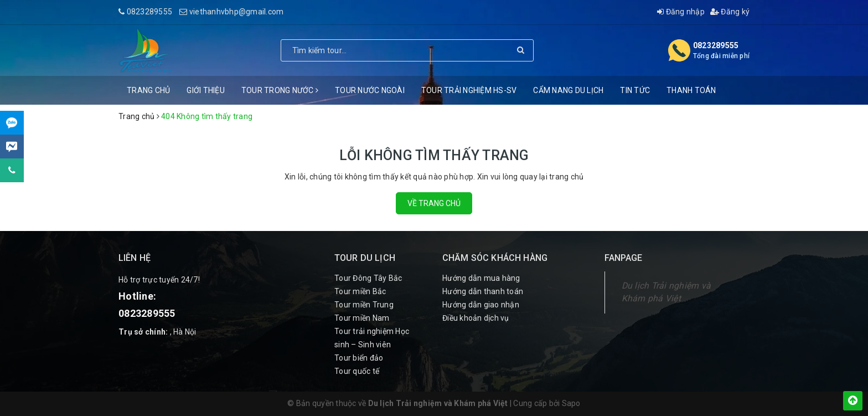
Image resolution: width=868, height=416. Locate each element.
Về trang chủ (434, 203)
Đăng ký (730, 12)
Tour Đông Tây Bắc (368, 278)
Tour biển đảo (359, 358)
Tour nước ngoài (370, 90)
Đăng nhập (681, 12)
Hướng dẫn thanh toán (483, 291)
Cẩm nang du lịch (568, 90)
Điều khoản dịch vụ (476, 318)
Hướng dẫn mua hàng (481, 278)
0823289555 (150, 12)
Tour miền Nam (362, 318)
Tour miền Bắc (360, 291)
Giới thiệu (206, 90)
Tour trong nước (280, 90)
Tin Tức (635, 90)
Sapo (571, 403)
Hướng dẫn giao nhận (481, 305)
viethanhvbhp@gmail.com (237, 12)
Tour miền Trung (364, 305)
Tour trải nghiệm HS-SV (469, 90)
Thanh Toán (691, 90)
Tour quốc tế (357, 371)
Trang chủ (148, 90)
